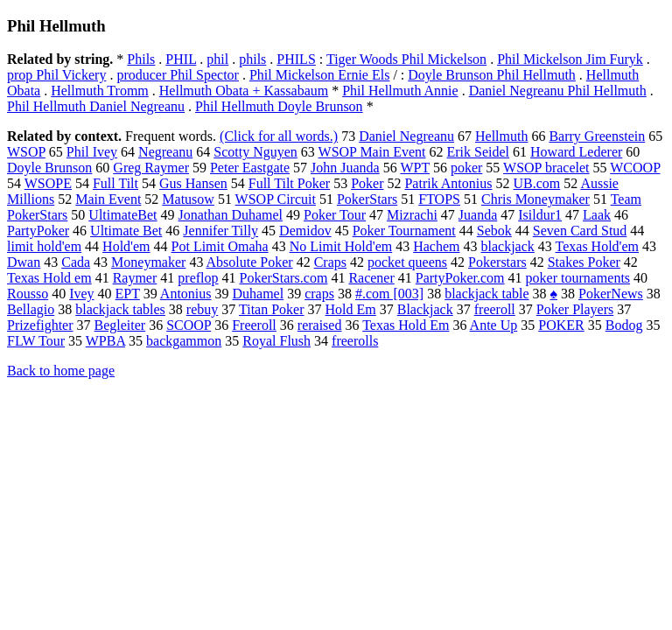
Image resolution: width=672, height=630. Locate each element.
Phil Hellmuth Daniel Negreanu (96, 106)
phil (217, 59)
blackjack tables (120, 309)
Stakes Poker (584, 262)
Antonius (186, 294)
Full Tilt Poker (289, 183)
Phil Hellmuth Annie (400, 91)
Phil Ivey (92, 152)
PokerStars (367, 199)
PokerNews (611, 294)
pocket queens (407, 262)
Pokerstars (497, 262)
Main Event (108, 199)
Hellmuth (501, 136)
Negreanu (165, 152)
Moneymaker (148, 262)
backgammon (184, 341)
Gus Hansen (193, 183)
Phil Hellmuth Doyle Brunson (279, 106)
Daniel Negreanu (406, 136)
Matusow (188, 199)
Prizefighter (40, 325)
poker (466, 168)
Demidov (305, 231)
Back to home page (61, 371)
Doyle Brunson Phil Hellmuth (492, 75)
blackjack (508, 246)
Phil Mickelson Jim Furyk (570, 59)
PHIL (181, 59)
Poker (367, 183)
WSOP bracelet (546, 168)
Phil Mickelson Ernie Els (319, 75)
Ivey (81, 294)
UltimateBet (122, 215)
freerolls (355, 341)
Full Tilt (115, 183)
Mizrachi (412, 215)
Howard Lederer (576, 152)
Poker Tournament (404, 231)
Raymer (135, 278)
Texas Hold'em (598, 246)
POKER (561, 325)
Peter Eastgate (250, 168)
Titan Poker (272, 309)
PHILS (296, 59)
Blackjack (425, 309)
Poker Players (575, 309)
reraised (320, 325)
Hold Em (351, 309)
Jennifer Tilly (220, 231)
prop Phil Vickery (56, 75)
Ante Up (494, 325)
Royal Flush (276, 341)
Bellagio (31, 309)
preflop (198, 278)
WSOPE (48, 183)
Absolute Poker (250, 262)
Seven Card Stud (580, 231)
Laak (597, 215)
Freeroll (254, 325)
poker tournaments (578, 278)
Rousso (28, 294)
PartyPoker (38, 231)
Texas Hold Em (406, 325)
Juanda (478, 215)
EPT (128, 294)
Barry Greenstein (597, 136)
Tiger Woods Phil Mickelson (406, 59)
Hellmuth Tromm (100, 91)
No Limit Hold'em (341, 246)
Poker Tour (335, 215)
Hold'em (126, 246)
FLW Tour (36, 341)
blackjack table (486, 294)
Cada (76, 262)
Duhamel (259, 294)
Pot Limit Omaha (220, 246)
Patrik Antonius (448, 183)
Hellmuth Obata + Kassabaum (244, 91)
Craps (330, 262)
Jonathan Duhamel (231, 215)
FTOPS (439, 199)
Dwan (24, 262)
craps (319, 294)
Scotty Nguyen (255, 152)
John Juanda (345, 168)
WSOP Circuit (276, 199)
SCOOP (189, 325)
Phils (141, 59)
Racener (371, 278)
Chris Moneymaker (535, 199)
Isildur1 (540, 215)
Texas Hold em (49, 278)
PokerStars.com (284, 278)
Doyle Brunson (49, 168)
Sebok (494, 231)
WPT (414, 168)
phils (252, 59)
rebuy (202, 309)
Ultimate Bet (126, 231)
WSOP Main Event (372, 152)
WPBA (105, 341)
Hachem (436, 246)
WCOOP (635, 168)
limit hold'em (44, 246)
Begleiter (120, 325)
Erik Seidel (478, 152)
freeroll (495, 309)
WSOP (26, 152)
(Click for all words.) (279, 136)
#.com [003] (389, 294)
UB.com (536, 183)
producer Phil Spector (178, 75)
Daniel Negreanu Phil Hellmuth (558, 91)
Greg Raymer (151, 168)
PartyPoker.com (460, 278)
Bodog (624, 325)
